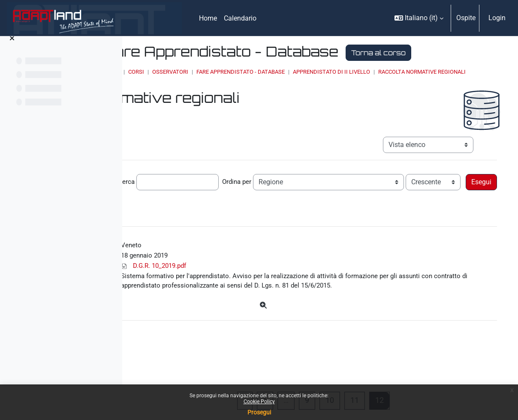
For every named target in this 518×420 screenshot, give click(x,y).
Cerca (236, 207)
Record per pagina (163, 207)
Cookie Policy (259, 402)
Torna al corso (235, 69)
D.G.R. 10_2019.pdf (254, 298)
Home (207, 88)
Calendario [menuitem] (240, 18)
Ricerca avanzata (380, 223)
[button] (419, 18)
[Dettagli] (320, 350)
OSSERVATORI (265, 88)
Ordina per (348, 207)
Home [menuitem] (208, 18)
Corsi (230, 88)
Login (497, 18)
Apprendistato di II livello (426, 88)
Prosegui (259, 412)
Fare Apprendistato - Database (335, 88)
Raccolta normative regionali (251, 96)
